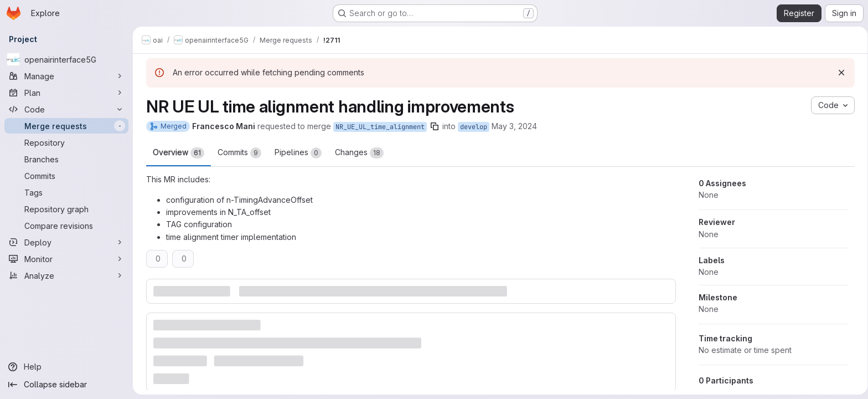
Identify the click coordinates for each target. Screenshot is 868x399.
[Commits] (66, 176)
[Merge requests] (66, 126)
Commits (237, 153)
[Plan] (66, 93)
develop (471, 127)
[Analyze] (66, 275)
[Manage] (66, 76)
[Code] (66, 109)
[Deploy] (66, 242)
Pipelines (296, 153)
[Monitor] (66, 259)
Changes (357, 153)
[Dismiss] (839, 73)
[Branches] (66, 159)
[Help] (66, 367)
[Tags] (66, 192)
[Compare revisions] (66, 226)
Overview (176, 153)
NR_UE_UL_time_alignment (378, 127)
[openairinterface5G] (66, 59)
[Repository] (66, 142)
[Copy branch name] (432, 126)
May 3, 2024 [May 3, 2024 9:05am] (512, 126)
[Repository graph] (66, 209)
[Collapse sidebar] (66, 385)
